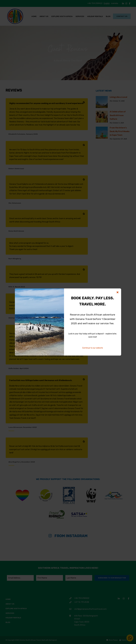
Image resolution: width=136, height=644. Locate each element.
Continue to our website (93, 348)
